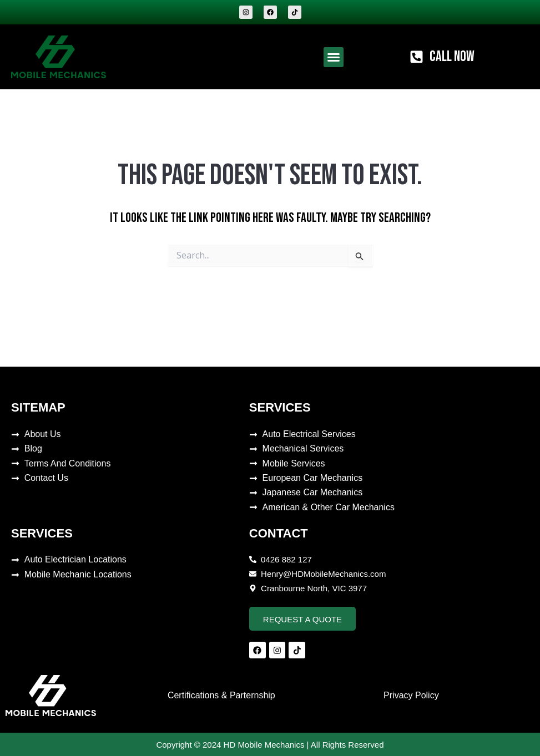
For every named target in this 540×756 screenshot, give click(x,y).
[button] (334, 57)
